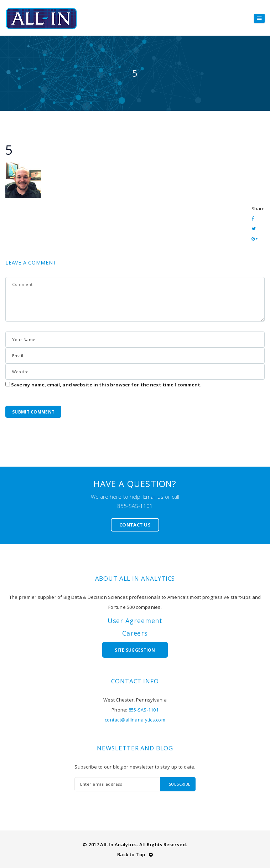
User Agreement (135, 621)
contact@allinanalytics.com (135, 720)
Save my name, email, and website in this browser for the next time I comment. (106, 385)
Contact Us (135, 525)
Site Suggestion (135, 650)
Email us (153, 497)
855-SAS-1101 (135, 506)
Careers (135, 633)
